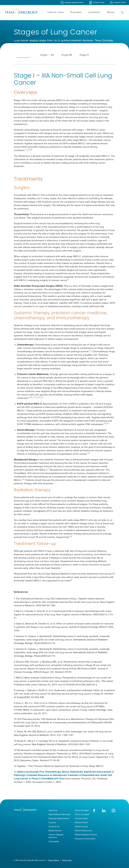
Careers (52, 822)
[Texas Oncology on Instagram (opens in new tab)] (113, 811)
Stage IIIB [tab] (67, 55)
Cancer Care (55, 12)
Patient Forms (81, 826)
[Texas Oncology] (21, 13)
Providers (76, 12)
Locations (94, 12)
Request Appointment (59, 818)
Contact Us (54, 826)
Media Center (55, 830)
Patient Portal (81, 822)
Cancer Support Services (56, 836)
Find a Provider (82, 810)
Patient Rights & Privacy (86, 835)
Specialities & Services (59, 814)
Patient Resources (83, 830)
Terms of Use (67, 860)
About (111, 12)
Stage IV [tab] (84, 55)
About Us (53, 810)
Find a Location (82, 814)
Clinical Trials (81, 818)
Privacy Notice (54, 860)
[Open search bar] (122, 13)
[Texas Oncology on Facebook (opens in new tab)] (94, 811)
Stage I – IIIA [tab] (47, 55)
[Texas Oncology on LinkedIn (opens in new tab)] (104, 811)
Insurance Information (85, 839)
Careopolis (54, 841)
